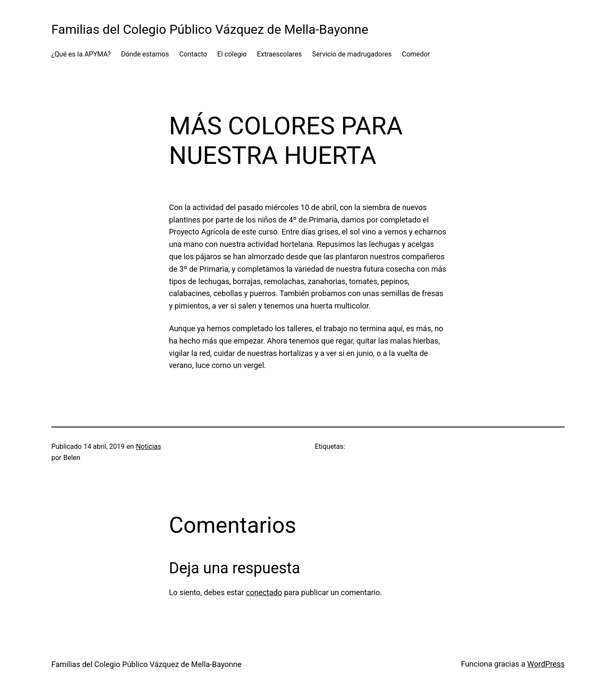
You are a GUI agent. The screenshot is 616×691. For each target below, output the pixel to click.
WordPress (546, 664)
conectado (264, 592)
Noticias (149, 446)
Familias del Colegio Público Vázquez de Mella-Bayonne (210, 29)
